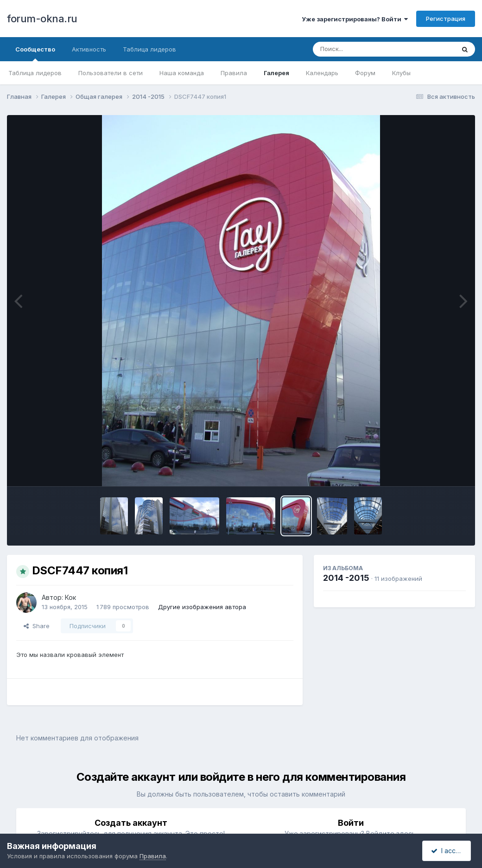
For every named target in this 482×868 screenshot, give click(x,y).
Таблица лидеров (35, 73)
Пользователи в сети (111, 73)
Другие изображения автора (202, 607)
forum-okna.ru (42, 19)
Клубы (401, 73)
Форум (365, 73)
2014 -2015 (346, 578)
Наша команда (182, 73)
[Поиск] (366, 49)
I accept (448, 851)
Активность (89, 49)
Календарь (322, 73)
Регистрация (446, 19)
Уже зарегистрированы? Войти (355, 19)
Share (37, 626)
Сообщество (35, 53)
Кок (70, 597)
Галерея (276, 73)
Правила (234, 73)
